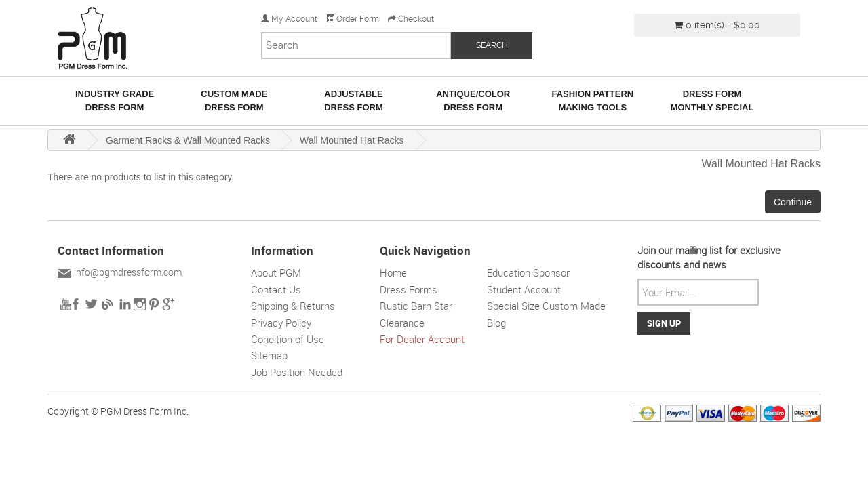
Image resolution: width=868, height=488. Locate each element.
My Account (289, 19)
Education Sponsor (528, 272)
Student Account (524, 289)
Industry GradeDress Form (115, 101)
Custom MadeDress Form (234, 101)
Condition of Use (288, 339)
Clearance (402, 323)
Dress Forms (409, 289)
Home (393, 272)
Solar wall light (570, 339)
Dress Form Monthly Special (712, 101)
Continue (793, 202)
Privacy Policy (281, 323)
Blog (496, 323)
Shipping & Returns (293, 306)
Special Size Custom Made (546, 306)
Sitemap (269, 355)
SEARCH (492, 45)
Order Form (353, 19)
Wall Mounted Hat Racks (352, 140)
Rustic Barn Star (416, 306)
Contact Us (276, 289)
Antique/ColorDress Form (473, 101)
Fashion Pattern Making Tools (592, 101)
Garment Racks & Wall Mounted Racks (188, 140)
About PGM (276, 272)
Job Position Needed (297, 372)
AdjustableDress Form (354, 101)
